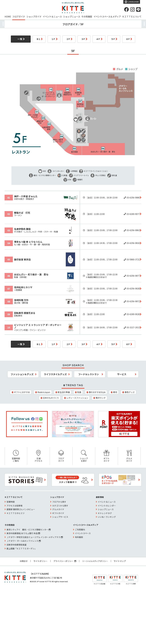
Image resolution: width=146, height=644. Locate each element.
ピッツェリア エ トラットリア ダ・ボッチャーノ (38, 326)
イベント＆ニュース (52, 16)
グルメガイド (129, 456)
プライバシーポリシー (65, 561)
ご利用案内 (80, 530)
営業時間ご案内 (16, 456)
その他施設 (87, 16)
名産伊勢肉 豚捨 (22, 229)
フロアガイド (19, 16)
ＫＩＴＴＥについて (132, 16)
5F (113, 39)
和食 (79, 392)
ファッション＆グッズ (22, 374)
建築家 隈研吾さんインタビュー (21, 509)
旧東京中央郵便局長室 (17, 545)
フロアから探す (59, 502)
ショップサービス (60, 517)
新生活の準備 (64, 392)
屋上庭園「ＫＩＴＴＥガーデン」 (22, 548)
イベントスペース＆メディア (107, 16)
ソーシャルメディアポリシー (95, 561)
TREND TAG (74, 385)
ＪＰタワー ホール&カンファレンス (24, 541)
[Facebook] (126, 9)
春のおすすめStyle (97, 392)
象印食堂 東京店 (22, 259)
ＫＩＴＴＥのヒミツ (16, 513)
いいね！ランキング (107, 517)
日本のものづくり (51, 398)
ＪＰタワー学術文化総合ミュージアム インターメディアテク (35, 537)
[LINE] (138, 9)
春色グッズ (130, 392)
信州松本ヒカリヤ (23, 287)
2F (68, 39)
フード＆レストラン (89, 374)
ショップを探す (84, 456)
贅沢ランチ (101, 398)
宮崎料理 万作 (21, 300)
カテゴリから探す (60, 506)
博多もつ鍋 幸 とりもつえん (28, 242)
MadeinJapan (44, 392)
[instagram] (132, 9)
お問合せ (24, 561)
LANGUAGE (133, 2)
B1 (38, 39)
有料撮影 (79, 537)
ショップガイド (34, 16)
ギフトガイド (107, 456)
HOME (8, 16)
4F (98, 39)
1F (53, 39)
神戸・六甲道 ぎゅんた (26, 196)
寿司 (115, 392)
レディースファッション (77, 398)
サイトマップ (120, 561)
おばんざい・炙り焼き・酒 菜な (31, 274)
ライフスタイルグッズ (55, 374)
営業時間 (11, 502)
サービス (122, 374)
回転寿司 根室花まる (25, 313)
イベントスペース (83, 533)
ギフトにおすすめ (22, 392)
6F (128, 39)
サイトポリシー (40, 561)
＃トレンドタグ (105, 513)
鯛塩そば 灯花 (22, 213)
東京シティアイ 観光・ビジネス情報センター (29, 530)
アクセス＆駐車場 (14, 506)
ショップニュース (72, 16)
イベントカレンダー (107, 506)
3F (83, 39)
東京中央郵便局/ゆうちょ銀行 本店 (23, 533)
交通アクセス (38, 456)
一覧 (20, 39)
